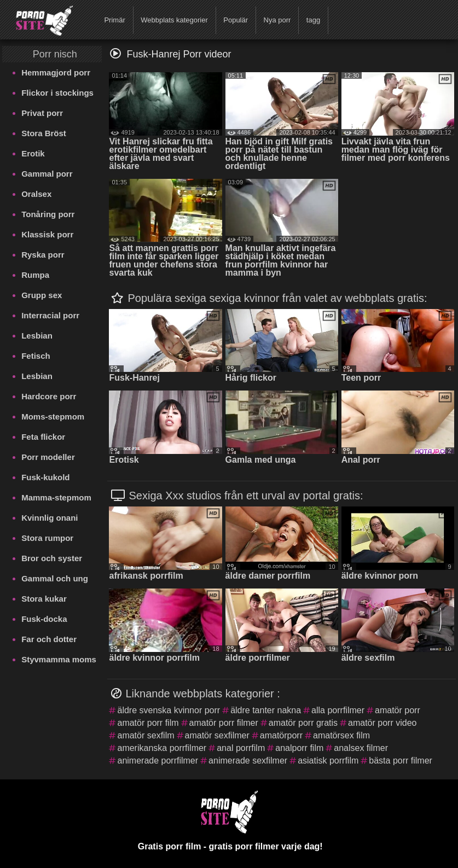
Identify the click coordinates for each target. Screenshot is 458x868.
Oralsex (36, 194)
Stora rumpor (47, 538)
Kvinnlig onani (50, 518)
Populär (236, 20)
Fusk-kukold (45, 477)
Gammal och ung (55, 578)
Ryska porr (43, 255)
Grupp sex (42, 295)
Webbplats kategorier (174, 20)
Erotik (33, 153)
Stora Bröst (44, 133)
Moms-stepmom (53, 416)
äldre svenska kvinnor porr (169, 710)
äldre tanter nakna (266, 710)
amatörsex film (341, 735)
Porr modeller (48, 457)
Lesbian (37, 336)
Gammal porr (47, 174)
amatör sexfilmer (217, 735)
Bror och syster (52, 558)
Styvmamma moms (59, 659)
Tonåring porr (48, 214)
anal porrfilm (241, 748)
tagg (313, 20)
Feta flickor (43, 437)
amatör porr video (382, 723)
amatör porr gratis (303, 723)
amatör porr (398, 710)
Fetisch (36, 356)
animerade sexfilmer (248, 761)
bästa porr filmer (401, 761)
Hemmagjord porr (56, 72)
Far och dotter (49, 639)
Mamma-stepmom (56, 497)
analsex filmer (361, 748)
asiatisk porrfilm (328, 761)
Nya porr (277, 20)
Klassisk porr (47, 234)
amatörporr (281, 735)
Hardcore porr (49, 396)
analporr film (299, 748)
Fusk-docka (44, 619)
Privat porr (42, 113)
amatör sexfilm (146, 735)
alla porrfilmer (338, 710)
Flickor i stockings (57, 93)
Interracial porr (50, 315)
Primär (114, 20)
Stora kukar (44, 599)
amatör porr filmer (224, 723)
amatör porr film (148, 723)
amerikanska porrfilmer (162, 748)
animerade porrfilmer (158, 761)
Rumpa (35, 275)
